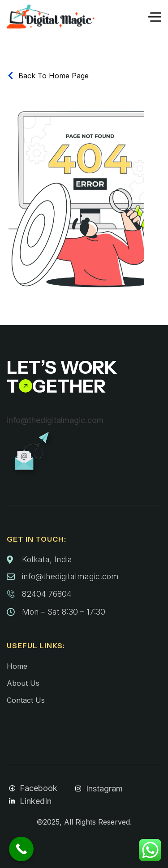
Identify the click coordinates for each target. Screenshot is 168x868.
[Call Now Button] (21, 849)
